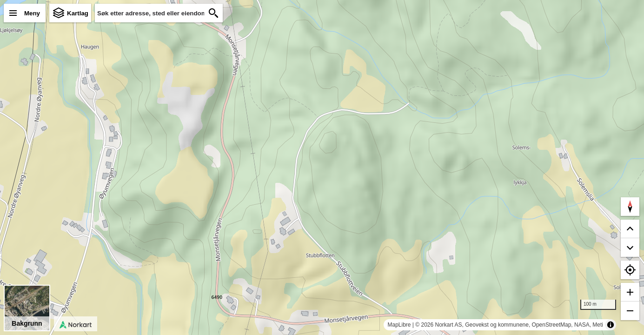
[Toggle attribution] (611, 325)
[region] (322, 167)
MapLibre (399, 325)
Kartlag (78, 13)
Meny (32, 13)
